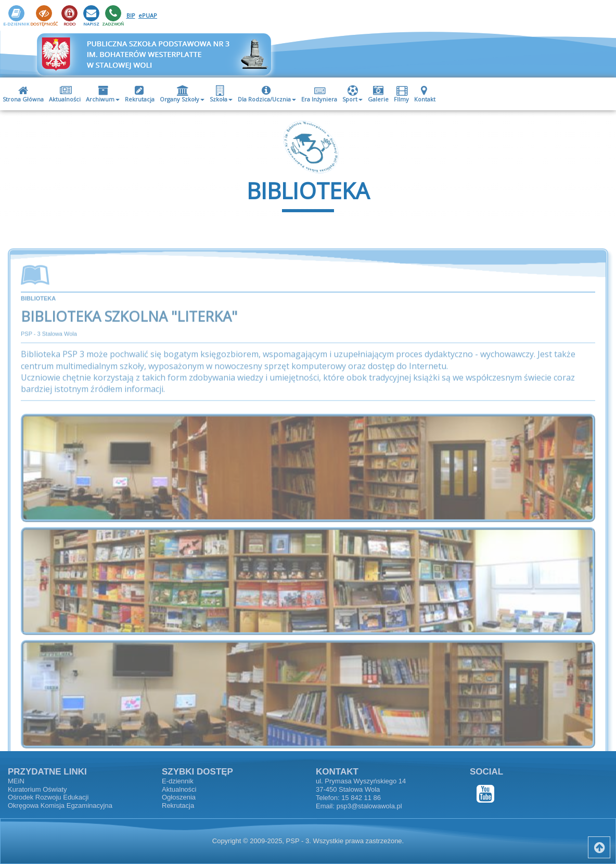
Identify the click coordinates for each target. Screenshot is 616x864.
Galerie (378, 94)
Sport (352, 94)
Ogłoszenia (179, 797)
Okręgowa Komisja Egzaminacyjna (60, 805)
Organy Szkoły (182, 94)
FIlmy (402, 94)
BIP (131, 15)
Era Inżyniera (319, 94)
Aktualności (65, 94)
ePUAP (148, 15)
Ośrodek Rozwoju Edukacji (48, 797)
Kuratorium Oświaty (37, 789)
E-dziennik (178, 781)
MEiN (16, 781)
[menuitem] (23, 94)
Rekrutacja (140, 94)
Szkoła (221, 94)
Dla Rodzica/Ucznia (267, 94)
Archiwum (103, 94)
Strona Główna (23, 94)
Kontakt (425, 94)
